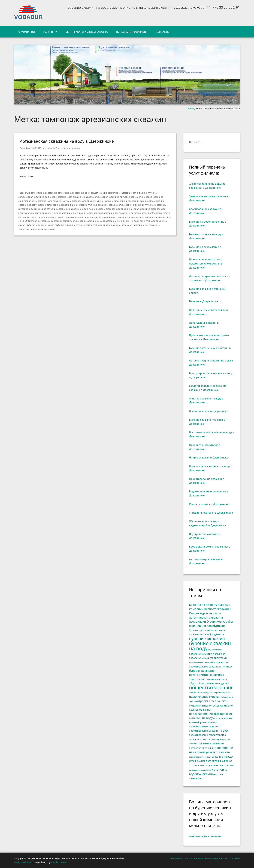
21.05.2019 (36, 148)
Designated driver (23, 862)
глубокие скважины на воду (62, 209)
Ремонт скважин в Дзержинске (209, 504)
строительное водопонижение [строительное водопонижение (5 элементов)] (207, 765)
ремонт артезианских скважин (79, 221)
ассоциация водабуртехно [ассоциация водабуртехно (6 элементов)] (207, 626)
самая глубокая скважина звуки (103, 225)
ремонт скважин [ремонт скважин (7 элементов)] (218, 752)
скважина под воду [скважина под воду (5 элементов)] (200, 761)
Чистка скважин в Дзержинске (209, 458)
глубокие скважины (156, 205)
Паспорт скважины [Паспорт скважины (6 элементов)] (217, 609)
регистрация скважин (50, 221)
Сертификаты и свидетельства (87, 32)
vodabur (49, 148)
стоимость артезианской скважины (141, 225)
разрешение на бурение (131, 217)
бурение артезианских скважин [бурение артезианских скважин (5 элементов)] (207, 630)
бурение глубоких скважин (93, 205)
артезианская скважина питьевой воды (115, 197)
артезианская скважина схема (54, 201)
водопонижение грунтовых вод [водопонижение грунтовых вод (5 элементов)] (207, 654)
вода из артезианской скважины (126, 205)
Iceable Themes (59, 862)
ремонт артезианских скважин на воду (118, 221)
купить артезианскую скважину (35, 213)
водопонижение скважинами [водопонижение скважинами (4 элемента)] (202, 662)
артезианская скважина (44, 193)
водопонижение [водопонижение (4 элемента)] (215, 650)
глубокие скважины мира (32, 209)
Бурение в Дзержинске (203, 301)
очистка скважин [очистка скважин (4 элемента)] (197, 693)
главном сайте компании (205, 836)
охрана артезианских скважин (70, 213)
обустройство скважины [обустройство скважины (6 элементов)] (207, 675)
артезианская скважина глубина (139, 193)
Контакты (163, 32)
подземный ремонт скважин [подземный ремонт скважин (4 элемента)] (218, 693)
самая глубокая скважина (32, 225)
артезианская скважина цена (88, 201)
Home (191, 109)
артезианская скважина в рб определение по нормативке (89, 193)
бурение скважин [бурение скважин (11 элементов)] (207, 639)
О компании (27, 32)
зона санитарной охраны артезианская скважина (105, 209)
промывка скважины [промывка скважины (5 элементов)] (211, 743)
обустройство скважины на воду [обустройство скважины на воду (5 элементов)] (208, 679)
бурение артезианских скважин (122, 201)
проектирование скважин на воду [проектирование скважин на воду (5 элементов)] (209, 731)
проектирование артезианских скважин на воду (91, 217)
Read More (27, 176)
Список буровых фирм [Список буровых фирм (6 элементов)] (205, 613)
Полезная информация (132, 32)
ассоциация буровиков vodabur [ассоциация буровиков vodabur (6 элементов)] (211, 622)
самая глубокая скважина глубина (66, 225)
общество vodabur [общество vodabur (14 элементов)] (211, 688)
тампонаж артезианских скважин (37, 229)
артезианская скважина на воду (75, 197)
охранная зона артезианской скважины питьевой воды (117, 213)
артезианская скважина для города (37, 197)
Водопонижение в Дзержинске (209, 411)
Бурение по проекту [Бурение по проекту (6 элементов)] (203, 605)
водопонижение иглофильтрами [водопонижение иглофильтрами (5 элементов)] (208, 658)
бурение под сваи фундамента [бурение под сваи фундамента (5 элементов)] (207, 634)
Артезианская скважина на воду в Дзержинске (67, 141)
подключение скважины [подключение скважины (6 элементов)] (206, 697)
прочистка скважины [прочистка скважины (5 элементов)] (202, 748)
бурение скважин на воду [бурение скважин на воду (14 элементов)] (210, 646)
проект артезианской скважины (47, 217)
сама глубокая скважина (153, 221)
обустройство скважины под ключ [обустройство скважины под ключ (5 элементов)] (209, 683)
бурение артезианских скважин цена (57, 205)
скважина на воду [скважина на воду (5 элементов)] (222, 757)
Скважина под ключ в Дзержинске (211, 513)
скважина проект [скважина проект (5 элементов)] (222, 761)
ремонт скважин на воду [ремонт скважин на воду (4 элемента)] (200, 757)
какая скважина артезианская (149, 209)
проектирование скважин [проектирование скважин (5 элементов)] (204, 726)
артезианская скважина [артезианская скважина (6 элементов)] (206, 618)
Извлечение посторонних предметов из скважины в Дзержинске (206, 264)
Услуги (48, 32)
